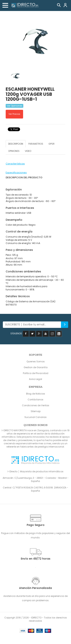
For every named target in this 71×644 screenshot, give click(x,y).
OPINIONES (14, 151)
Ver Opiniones (14, 106)
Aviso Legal (35, 379)
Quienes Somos (36, 361)
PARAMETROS (36, 144)
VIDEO (28, 151)
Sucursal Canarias (35, 417)
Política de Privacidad (36, 373)
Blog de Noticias (36, 394)
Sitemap (36, 411)
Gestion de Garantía (36, 367)
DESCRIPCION (16, 144)
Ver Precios (14, 114)
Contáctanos (35, 400)
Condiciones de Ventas (36, 405)
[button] (5, 5)
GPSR (51, 144)
